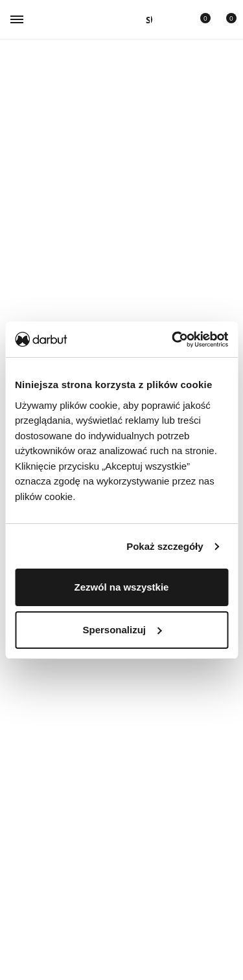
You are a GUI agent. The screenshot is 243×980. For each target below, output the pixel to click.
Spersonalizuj (122, 630)
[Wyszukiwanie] (145, 20)
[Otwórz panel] (145, 19)
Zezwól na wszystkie (122, 587)
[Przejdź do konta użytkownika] (171, 19)
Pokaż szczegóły (165, 546)
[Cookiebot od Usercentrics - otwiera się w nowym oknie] (173, 340)
